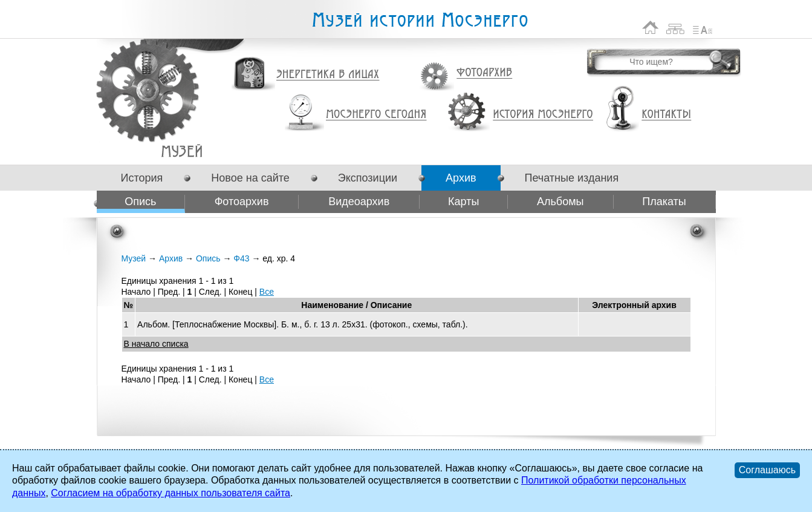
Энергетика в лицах (328, 75)
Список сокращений (703, 28)
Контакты (666, 114)
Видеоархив (359, 202)
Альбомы (560, 202)
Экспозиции (368, 178)
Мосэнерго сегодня (376, 114)
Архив (461, 178)
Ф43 (182, 151)
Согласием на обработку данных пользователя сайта (171, 493)
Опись (140, 202)
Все (267, 292)
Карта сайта (676, 28)
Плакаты (664, 202)
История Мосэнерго (543, 115)
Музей (134, 258)
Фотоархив (484, 73)
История (142, 178)
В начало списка (156, 344)
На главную (651, 28)
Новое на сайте (250, 178)
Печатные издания (572, 178)
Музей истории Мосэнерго (420, 20)
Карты (463, 202)
